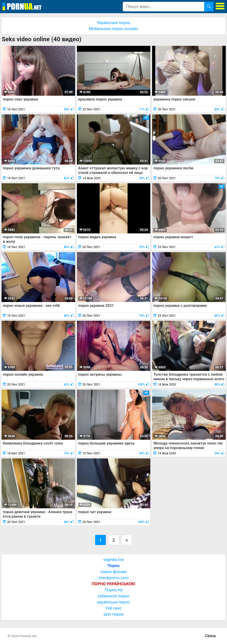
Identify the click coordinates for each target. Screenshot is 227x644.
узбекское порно (114, 596)
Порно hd (114, 590)
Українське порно (113, 23)
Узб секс (113, 608)
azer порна (114, 614)
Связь (210, 636)
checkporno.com (113, 578)
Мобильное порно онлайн (113, 29)
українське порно (113, 602)
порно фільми (113, 572)
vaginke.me (113, 560)
